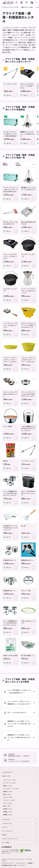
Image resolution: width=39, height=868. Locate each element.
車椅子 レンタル (8, 786)
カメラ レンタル (8, 797)
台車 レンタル (7, 806)
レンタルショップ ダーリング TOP (10, 7)
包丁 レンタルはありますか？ (17, 713)
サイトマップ (22, 865)
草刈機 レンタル (8, 809)
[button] (31, 2)
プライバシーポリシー (8, 863)
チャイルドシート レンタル (11, 789)
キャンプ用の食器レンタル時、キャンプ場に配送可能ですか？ (19, 692)
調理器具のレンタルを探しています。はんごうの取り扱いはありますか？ (19, 737)
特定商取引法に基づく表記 (9, 865)
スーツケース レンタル (9, 783)
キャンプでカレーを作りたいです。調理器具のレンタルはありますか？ (19, 703)
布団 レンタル (7, 794)
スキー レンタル (8, 803)
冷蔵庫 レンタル (8, 812)
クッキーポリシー (21, 863)
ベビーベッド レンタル (9, 780)
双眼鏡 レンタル (8, 815)
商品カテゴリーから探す (27, 7)
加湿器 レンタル (8, 791)
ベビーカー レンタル (9, 800)
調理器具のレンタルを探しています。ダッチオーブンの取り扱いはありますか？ (19, 724)
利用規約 (30, 863)
